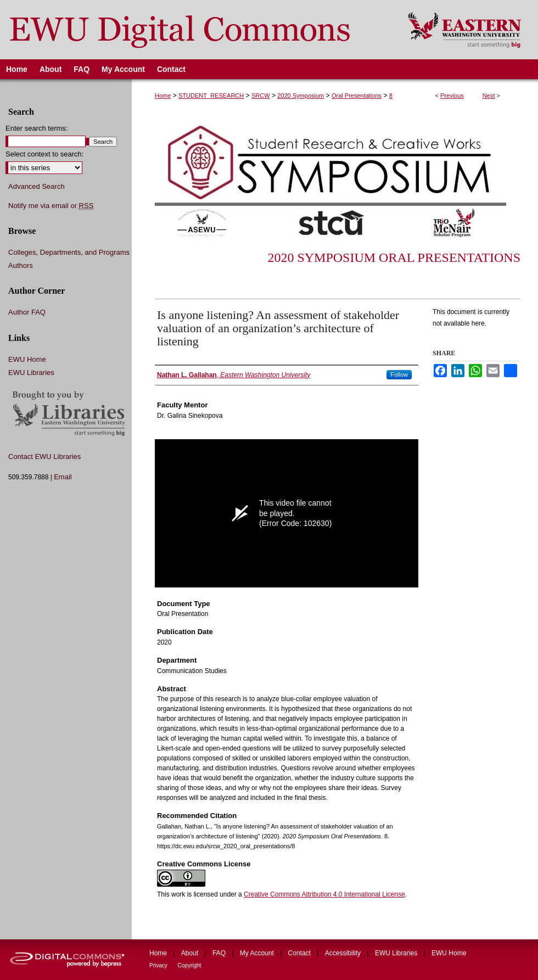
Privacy (159, 965)
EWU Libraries (31, 373)
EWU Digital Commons (197, 30)
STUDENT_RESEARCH (211, 96)
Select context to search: (44, 154)
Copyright (190, 965)
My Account (258, 953)
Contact (301, 953)
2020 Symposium (301, 96)
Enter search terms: (37, 128)
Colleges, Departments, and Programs (69, 252)
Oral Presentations (357, 96)
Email (63, 477)
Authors (21, 265)
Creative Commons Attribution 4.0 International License (324, 894)
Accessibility (344, 953)
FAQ (220, 953)
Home (163, 96)
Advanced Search (37, 186)
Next (489, 96)
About (191, 953)
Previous (452, 96)
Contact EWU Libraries (44, 457)
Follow (399, 374)
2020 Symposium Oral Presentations (394, 257)
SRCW (261, 96)
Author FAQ (27, 312)
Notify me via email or (51, 206)
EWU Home (27, 359)
